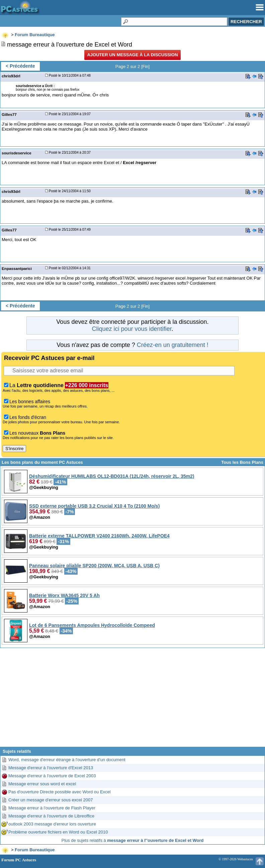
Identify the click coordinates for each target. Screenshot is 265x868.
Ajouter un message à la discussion (132, 55)
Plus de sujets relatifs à (133, 840)
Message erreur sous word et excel (42, 784)
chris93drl (11, 76)
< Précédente (20, 66)
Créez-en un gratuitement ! (173, 345)
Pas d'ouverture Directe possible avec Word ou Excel (60, 792)
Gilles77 (9, 114)
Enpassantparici (17, 268)
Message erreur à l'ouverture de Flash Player (52, 808)
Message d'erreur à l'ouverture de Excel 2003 (52, 776)
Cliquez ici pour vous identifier (131, 329)
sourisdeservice (17, 153)
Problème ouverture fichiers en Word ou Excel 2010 (58, 832)
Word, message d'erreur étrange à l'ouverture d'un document (67, 760)
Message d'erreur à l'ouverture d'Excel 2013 (51, 768)
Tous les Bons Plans (242, 462)
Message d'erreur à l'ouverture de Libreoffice (51, 816)
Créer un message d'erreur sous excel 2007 (51, 800)
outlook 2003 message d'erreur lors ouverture (52, 824)
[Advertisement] (132, 700)
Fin (146, 66)
